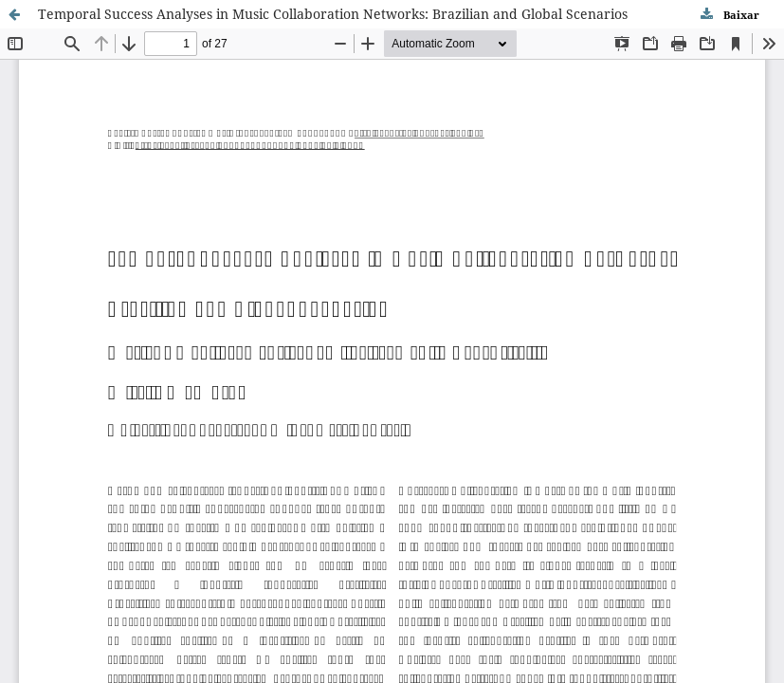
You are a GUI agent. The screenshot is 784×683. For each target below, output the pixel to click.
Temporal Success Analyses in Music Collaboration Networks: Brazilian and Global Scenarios (333, 14)
